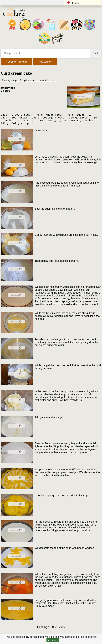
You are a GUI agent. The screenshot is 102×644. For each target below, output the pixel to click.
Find (95, 53)
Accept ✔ (53, 640)
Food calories (45, 62)
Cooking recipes (10, 80)
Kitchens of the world (16, 62)
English (73, 3)
